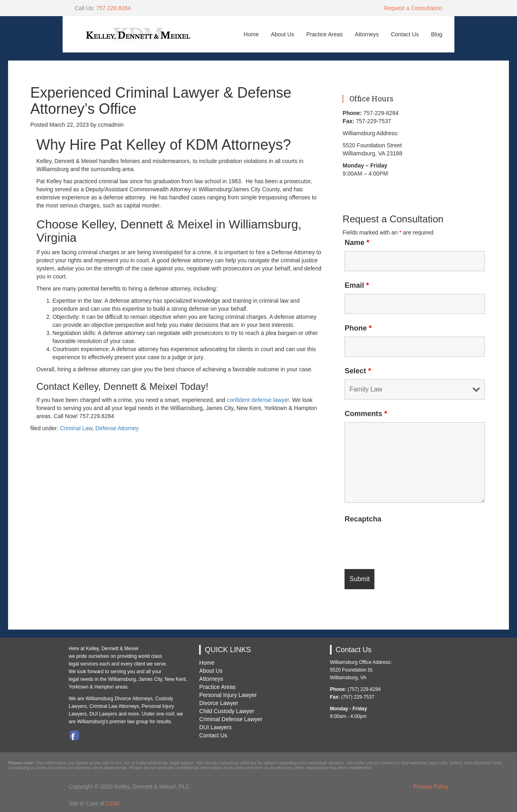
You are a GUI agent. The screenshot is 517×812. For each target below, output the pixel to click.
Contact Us (405, 34)
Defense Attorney (117, 428)
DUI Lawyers (215, 727)
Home (251, 34)
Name (357, 243)
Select (358, 371)
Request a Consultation (413, 8)
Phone (358, 328)
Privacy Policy (431, 787)
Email (357, 285)
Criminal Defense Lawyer (231, 719)
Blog (437, 34)
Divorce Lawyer (219, 703)
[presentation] (406, 543)
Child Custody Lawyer (227, 711)
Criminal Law (76, 428)
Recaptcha (363, 519)
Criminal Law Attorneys (114, 706)
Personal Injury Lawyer (228, 695)
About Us (283, 34)
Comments (366, 414)
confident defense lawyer (258, 400)
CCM (113, 804)
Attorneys (367, 34)
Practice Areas (324, 34)
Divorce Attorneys (134, 699)
